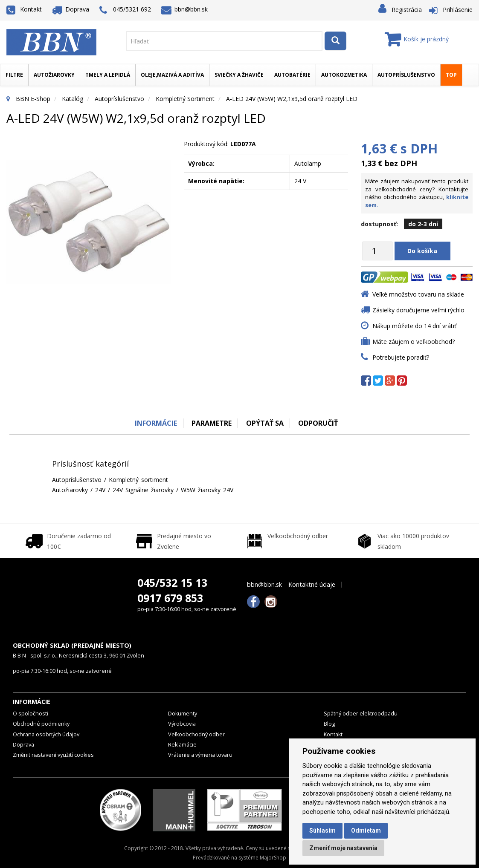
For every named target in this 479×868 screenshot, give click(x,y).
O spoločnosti (30, 714)
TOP (451, 75)
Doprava (71, 9)
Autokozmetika (344, 75)
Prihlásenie (458, 10)
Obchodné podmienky (41, 724)
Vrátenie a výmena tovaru (200, 755)
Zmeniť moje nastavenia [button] (343, 848)
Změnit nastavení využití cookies (53, 755)
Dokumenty (183, 714)
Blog (329, 724)
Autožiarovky (54, 75)
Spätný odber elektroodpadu (361, 714)
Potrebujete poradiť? (401, 357)
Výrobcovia (182, 724)
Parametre (211, 423)
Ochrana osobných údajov (46, 734)
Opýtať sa (265, 423)
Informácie (155, 423)
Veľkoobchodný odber (196, 734)
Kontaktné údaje (312, 585)
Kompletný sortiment (185, 99)
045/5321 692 (125, 10)
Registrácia (407, 10)
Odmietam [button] (366, 831)
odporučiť (318, 423)
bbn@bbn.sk (185, 9)
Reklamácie (182, 745)
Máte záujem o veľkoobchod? (414, 342)
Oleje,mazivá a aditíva (172, 75)
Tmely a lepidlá (108, 75)
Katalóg (73, 99)
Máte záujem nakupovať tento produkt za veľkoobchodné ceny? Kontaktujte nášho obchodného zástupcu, (417, 193)
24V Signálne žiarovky (143, 490)
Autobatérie (292, 75)
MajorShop (273, 858)
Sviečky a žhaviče (239, 75)
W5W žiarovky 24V (207, 490)
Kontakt (24, 9)
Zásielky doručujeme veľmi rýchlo (418, 310)
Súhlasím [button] (322, 831)
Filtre (14, 75)
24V (100, 490)
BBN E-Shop (33, 99)
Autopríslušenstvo (406, 75)
